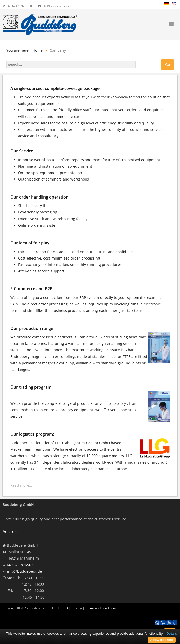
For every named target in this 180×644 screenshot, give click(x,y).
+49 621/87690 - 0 (17, 6)
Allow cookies (162, 640)
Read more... (21, 485)
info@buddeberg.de (54, 6)
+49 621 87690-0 (20, 565)
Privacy (77, 608)
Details (172, 634)
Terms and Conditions (101, 608)
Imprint (63, 608)
